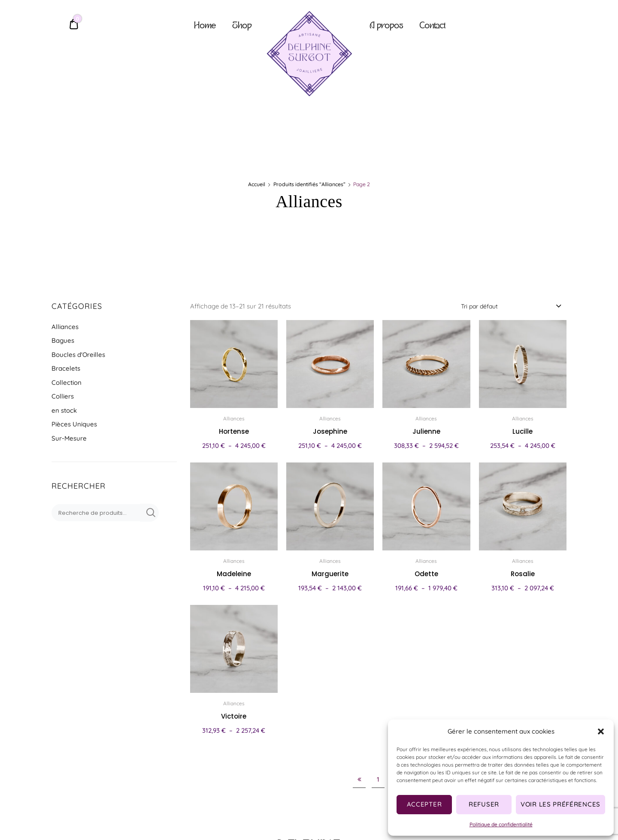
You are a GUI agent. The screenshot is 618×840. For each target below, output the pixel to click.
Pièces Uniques (74, 424)
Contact (432, 26)
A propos (386, 26)
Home (205, 26)
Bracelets (66, 368)
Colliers (63, 396)
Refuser (484, 804)
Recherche (149, 513)
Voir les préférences (560, 804)
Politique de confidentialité (501, 824)
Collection (67, 382)
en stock (64, 410)
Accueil (257, 184)
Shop (242, 26)
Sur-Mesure (69, 438)
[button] (601, 731)
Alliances (65, 327)
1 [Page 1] (378, 779)
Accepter (424, 804)
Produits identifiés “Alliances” (309, 184)
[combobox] (510, 306)
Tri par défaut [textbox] (479, 306)
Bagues (63, 340)
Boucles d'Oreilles (78, 355)
